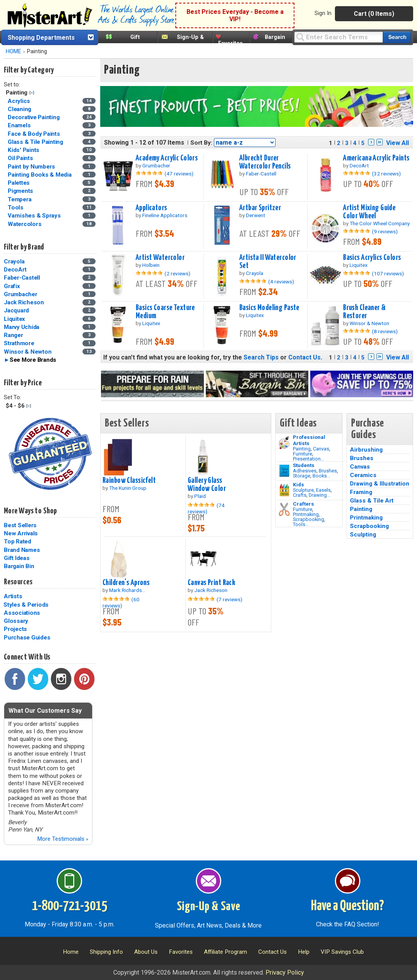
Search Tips (261, 357)
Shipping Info (106, 952)
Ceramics (363, 475)
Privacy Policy (285, 972)
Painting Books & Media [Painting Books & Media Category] (40, 175)
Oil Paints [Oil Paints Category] (21, 158)
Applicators (151, 208)
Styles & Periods (26, 605)
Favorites (230, 43)
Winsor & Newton (28, 352)
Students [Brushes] (304, 465)
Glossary (16, 621)
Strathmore (19, 343)
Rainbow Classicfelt (129, 481)
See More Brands (33, 360)
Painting (302, 449)
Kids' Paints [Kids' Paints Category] (24, 150)
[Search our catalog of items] (397, 37)
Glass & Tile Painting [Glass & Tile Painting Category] (36, 142)
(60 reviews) (121, 602)
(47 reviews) (179, 174)
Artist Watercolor (160, 258)
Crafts (300, 495)
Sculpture (303, 490)
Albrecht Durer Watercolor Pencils (265, 162)
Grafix (12, 286)
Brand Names (22, 550)
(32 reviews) (386, 174)
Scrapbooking (309, 519)
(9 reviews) (385, 231)
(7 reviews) (230, 599)
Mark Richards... (127, 590)
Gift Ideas (17, 558)
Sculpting (363, 535)
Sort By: (201, 143)
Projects (15, 629)
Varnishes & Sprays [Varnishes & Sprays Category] (35, 216)
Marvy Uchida (22, 327)
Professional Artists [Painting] (309, 440)
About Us (146, 952)
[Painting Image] (284, 443)
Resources (18, 582)
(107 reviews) (388, 273)
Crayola (14, 261)
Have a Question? (347, 906)
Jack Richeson (24, 302)
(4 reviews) (281, 282)
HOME (13, 51)
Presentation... (309, 459)
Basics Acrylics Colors (372, 258)
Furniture (303, 454)
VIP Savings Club (342, 952)
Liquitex (14, 319)
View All (398, 143)
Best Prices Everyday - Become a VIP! (235, 15)
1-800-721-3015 (70, 906)
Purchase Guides (27, 638)
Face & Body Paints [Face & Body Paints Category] (34, 134)
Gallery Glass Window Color (207, 485)
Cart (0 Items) (374, 14)
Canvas (321, 449)
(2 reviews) (177, 273)
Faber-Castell (22, 278)
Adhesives (305, 471)
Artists (13, 596)
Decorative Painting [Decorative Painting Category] (34, 117)
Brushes (328, 471)
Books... (321, 476)
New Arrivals (21, 533)
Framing (361, 492)
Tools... (301, 524)
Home (71, 952)
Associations (22, 613)
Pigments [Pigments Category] (21, 191)
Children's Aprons (126, 583)
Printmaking (306, 514)
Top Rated (18, 541)
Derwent (256, 215)
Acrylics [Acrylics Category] (20, 101)
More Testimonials (63, 839)
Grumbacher (21, 294)
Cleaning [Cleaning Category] (20, 109)
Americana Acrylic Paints (376, 158)
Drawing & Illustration (380, 484)
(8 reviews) (385, 331)
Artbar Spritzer (260, 208)
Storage (302, 476)
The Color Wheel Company (380, 223)
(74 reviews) (206, 508)
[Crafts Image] (284, 490)
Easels (323, 490)
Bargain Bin (19, 566)
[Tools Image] (284, 509)
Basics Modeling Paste (269, 308)
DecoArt (15, 270)
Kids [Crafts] (298, 484)
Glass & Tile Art (372, 501)
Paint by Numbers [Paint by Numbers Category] (32, 167)
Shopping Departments (41, 38)
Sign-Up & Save (209, 907)
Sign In (323, 13)
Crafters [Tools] (304, 504)
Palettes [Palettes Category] (19, 183)
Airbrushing (366, 450)
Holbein (151, 265)
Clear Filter (32, 93)
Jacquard (16, 310)
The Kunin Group (128, 488)
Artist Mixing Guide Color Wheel (369, 212)
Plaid (200, 496)
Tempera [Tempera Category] (20, 199)
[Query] (338, 37)
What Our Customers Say (45, 711)
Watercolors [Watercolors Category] (25, 224)
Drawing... (319, 495)
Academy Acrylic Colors (167, 158)
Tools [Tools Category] (16, 207)
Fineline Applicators (165, 215)
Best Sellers (20, 525)
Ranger (13, 335)
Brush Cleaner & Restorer (364, 312)
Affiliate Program (225, 952)
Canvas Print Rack (211, 583)
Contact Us (304, 357)
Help (304, 952)
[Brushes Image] (284, 471)
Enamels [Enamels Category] (20, 125)
